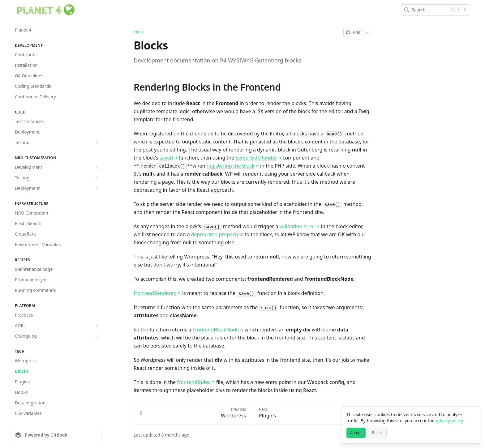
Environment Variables (38, 244)
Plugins (22, 382)
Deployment (27, 132)
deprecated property (217, 234)
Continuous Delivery (35, 97)
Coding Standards (33, 86)
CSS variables (28, 413)
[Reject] (377, 433)
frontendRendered (157, 293)
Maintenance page (34, 269)
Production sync (31, 280)
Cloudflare (25, 234)
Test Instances (29, 121)
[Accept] (356, 433)
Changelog (57, 336)
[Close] (473, 414)
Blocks (22, 371)
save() (168, 158)
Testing (57, 143)
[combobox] (429, 10)
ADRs (57, 326)
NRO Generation (32, 213)
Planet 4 (23, 30)
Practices (24, 315)
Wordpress (26, 361)
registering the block (233, 166)
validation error (300, 226)
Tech (138, 32)
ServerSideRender (258, 158)
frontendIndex (196, 382)
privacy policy (449, 421)
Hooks (21, 392)
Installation (26, 65)
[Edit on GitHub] (353, 32)
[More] (367, 32)
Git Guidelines (29, 76)
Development (57, 167)
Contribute (26, 55)
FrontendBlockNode (218, 330)
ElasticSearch (28, 223)
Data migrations (31, 403)
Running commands (35, 290)
